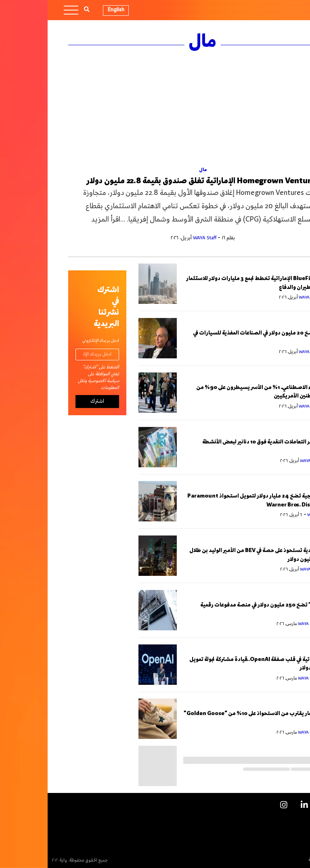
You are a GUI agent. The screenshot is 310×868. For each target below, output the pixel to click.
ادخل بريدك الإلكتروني (53, 341)
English (68, 10)
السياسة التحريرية (277, 860)
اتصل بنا (286, 832)
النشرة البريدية (281, 846)
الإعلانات (285, 819)
